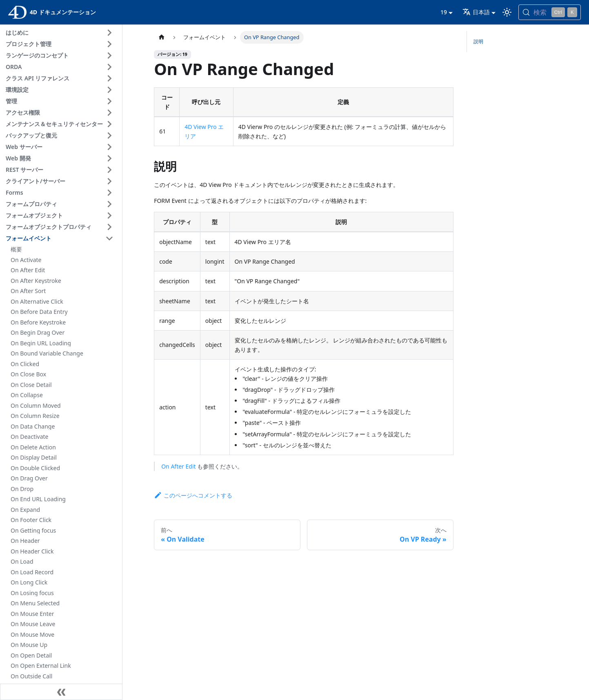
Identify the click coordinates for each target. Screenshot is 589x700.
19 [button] (444, 12)
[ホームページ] (162, 37)
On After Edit (178, 466)
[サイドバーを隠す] (61, 692)
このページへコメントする (193, 495)
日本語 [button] (476, 12)
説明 (478, 41)
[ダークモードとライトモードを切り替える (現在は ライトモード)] (507, 12)
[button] (61, 33)
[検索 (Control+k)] (550, 12)
